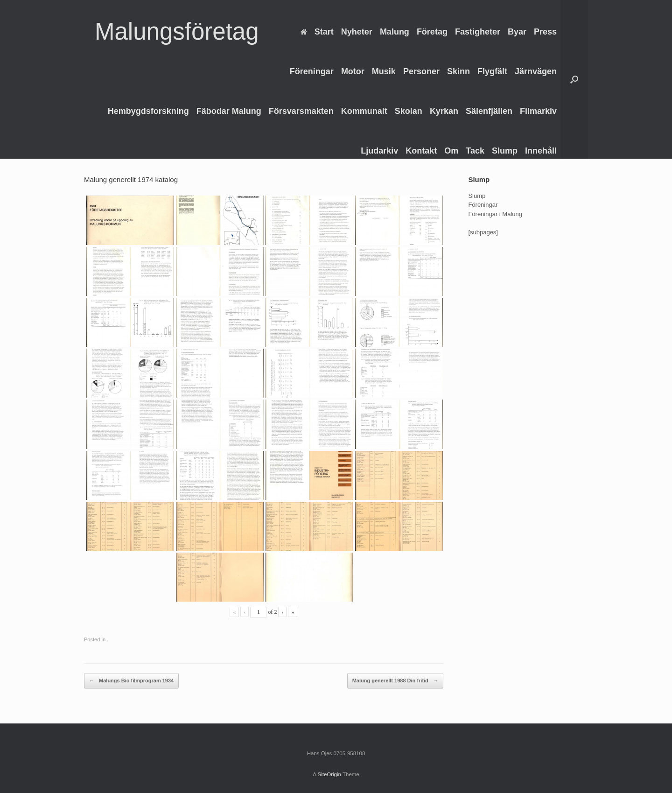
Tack (475, 151)
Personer (421, 71)
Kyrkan (444, 111)
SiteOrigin (329, 774)
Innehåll (541, 151)
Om (451, 151)
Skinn (458, 71)
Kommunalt (364, 111)
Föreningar (312, 71)
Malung (395, 32)
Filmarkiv (538, 111)
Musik (384, 71)
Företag (432, 32)
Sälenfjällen (489, 111)
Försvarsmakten (301, 111)
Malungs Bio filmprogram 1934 (131, 681)
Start (317, 32)
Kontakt (421, 151)
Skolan (409, 111)
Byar (517, 32)
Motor (353, 71)
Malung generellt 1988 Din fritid (395, 681)
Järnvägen (536, 71)
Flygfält (492, 71)
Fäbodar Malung (229, 111)
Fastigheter (478, 32)
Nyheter (357, 32)
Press (545, 32)
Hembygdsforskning (148, 111)
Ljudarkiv (379, 151)
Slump (505, 151)
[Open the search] (574, 79)
